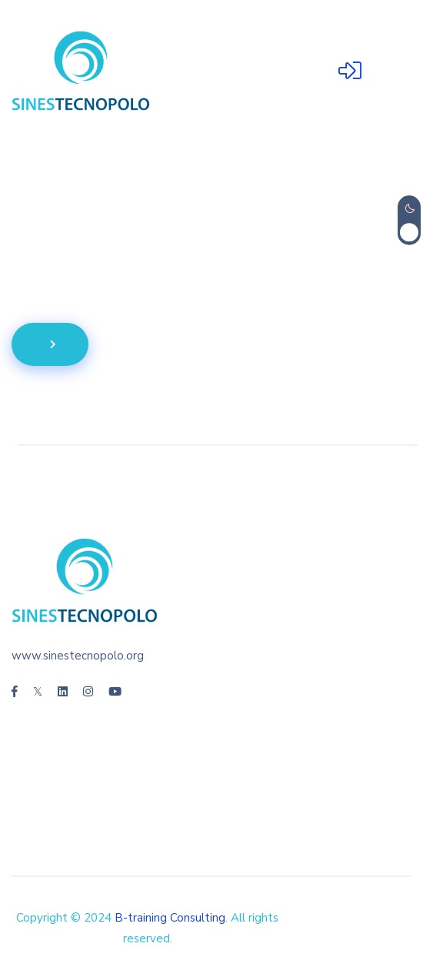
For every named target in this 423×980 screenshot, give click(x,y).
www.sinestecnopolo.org (78, 656)
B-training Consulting (170, 918)
